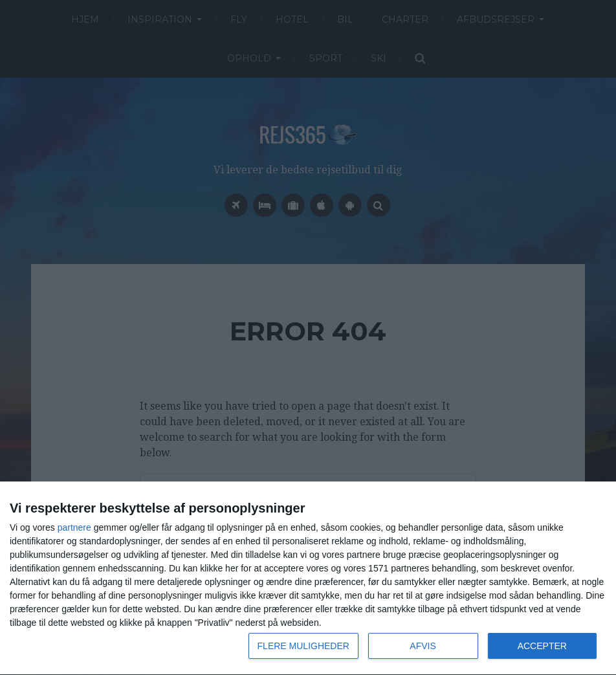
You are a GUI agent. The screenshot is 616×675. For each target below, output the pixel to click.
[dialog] (308, 579)
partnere (74, 527)
